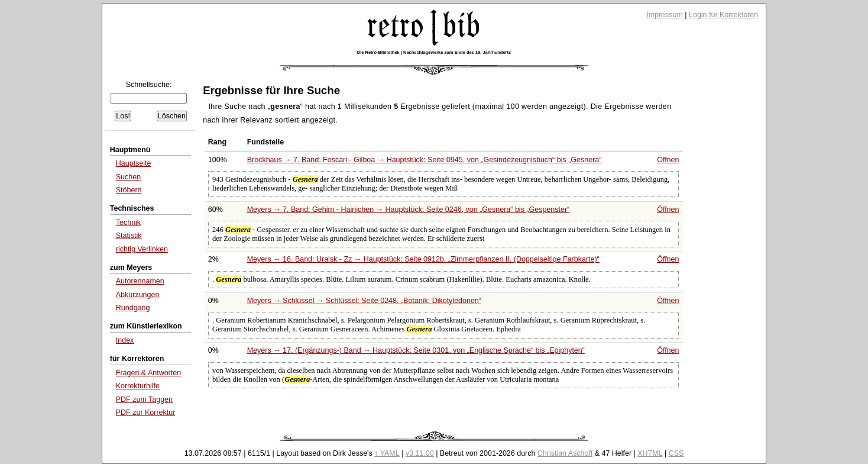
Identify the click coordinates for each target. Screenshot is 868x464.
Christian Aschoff (565, 453)
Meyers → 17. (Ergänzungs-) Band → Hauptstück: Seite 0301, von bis (416, 350)
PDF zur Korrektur (146, 413)
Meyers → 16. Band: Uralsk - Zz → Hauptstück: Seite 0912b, (423, 259)
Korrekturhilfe (138, 386)
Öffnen (668, 160)
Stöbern (129, 190)
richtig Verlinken (142, 249)
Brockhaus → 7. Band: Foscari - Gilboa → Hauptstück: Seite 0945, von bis (425, 160)
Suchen (128, 177)
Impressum (665, 15)
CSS (676, 453)
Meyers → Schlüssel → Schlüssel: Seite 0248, (364, 301)
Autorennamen (140, 281)
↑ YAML (387, 453)
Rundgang (133, 308)
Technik (128, 223)
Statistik (129, 236)
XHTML (650, 453)
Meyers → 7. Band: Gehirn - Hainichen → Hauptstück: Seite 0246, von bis (409, 210)
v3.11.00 (420, 453)
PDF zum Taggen (144, 399)
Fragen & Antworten (148, 373)
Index (125, 340)
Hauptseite (134, 163)
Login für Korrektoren (723, 15)
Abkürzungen (138, 295)
